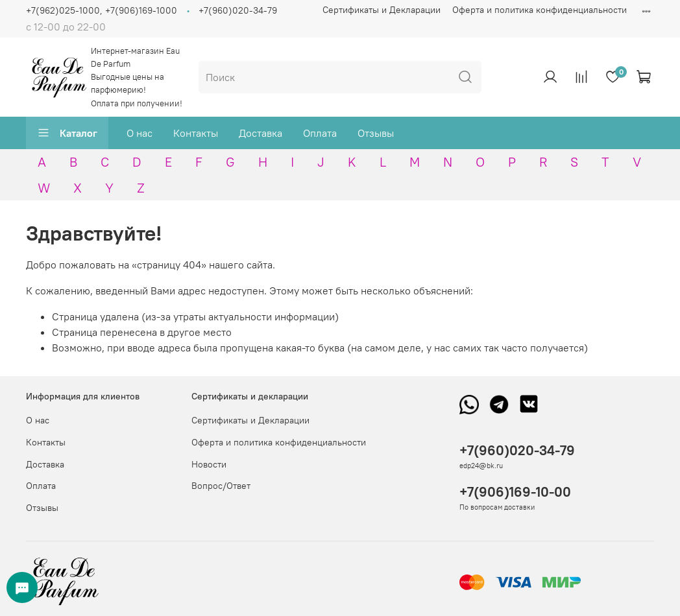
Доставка (261, 133)
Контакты (196, 133)
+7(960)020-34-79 (238, 10)
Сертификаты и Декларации (382, 10)
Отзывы (376, 133)
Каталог (67, 133)
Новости (209, 464)
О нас (140, 133)
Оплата (320, 133)
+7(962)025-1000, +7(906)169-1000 (102, 10)
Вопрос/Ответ (221, 486)
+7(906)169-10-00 (515, 492)
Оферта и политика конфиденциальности (540, 10)
